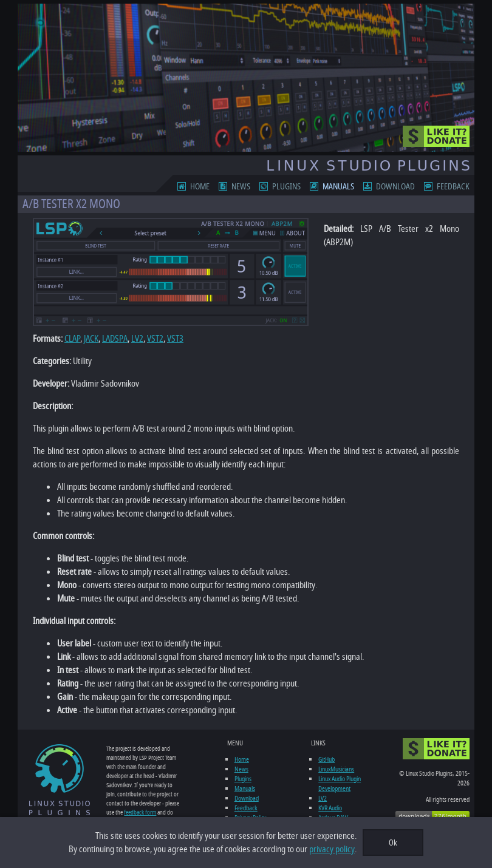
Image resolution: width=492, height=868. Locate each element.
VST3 (175, 339)
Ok (393, 843)
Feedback (453, 187)
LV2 (137, 339)
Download (395, 187)
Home (200, 187)
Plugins (286, 187)
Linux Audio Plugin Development (340, 784)
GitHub (326, 759)
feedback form (140, 812)
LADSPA (115, 339)
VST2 (155, 339)
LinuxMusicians (336, 769)
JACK (91, 339)
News (241, 187)
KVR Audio (330, 808)
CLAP (72, 339)
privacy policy (332, 849)
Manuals (338, 187)
